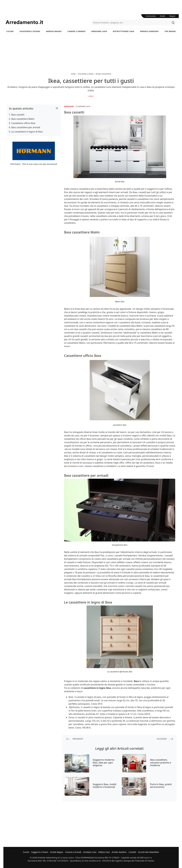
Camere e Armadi (77, 31)
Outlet (162, 16)
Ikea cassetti (18, 115)
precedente (75, 739)
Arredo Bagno (54, 31)
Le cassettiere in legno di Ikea (27, 132)
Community (151, 16)
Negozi (172, 16)
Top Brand (170, 31)
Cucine (10, 31)
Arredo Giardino (149, 31)
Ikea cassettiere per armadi (26, 127)
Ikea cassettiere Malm (23, 119)
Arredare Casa (99, 31)
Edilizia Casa (104, 852)
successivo (165, 739)
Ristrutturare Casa (124, 31)
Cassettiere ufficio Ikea (23, 123)
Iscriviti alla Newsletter (148, 852)
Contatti (132, 852)
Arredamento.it (48, 22)
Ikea (92, 96)
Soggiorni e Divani (30, 31)
